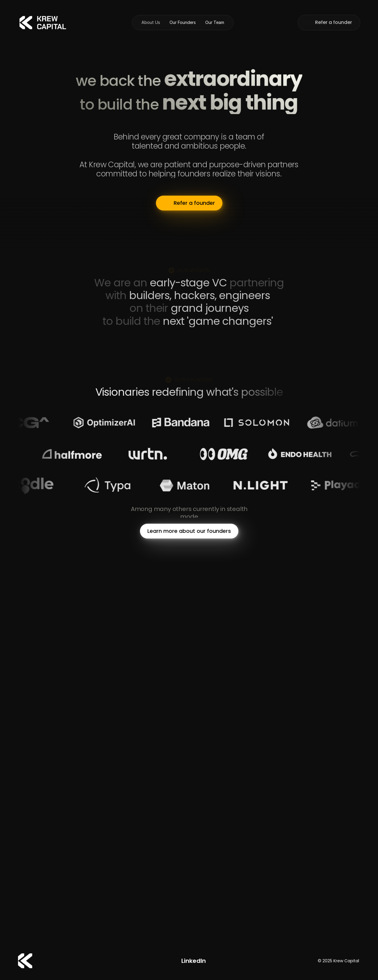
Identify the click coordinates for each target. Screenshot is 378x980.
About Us (151, 22)
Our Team (215, 22)
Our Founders (183, 22)
